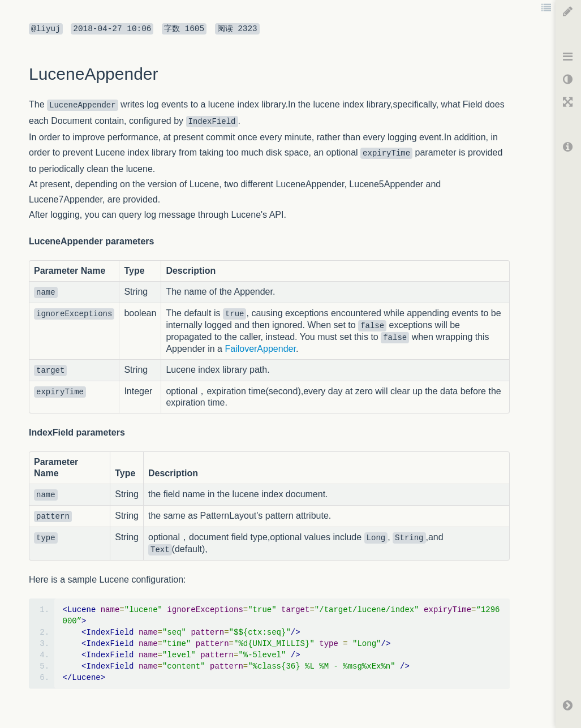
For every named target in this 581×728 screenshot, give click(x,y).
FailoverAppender (260, 349)
